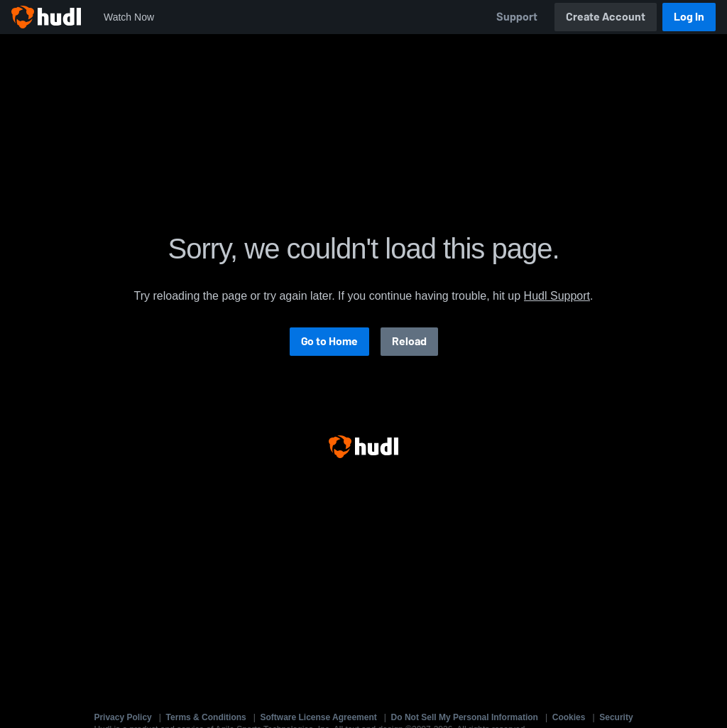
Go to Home (329, 341)
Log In (689, 17)
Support (517, 17)
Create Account (606, 17)
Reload (409, 341)
